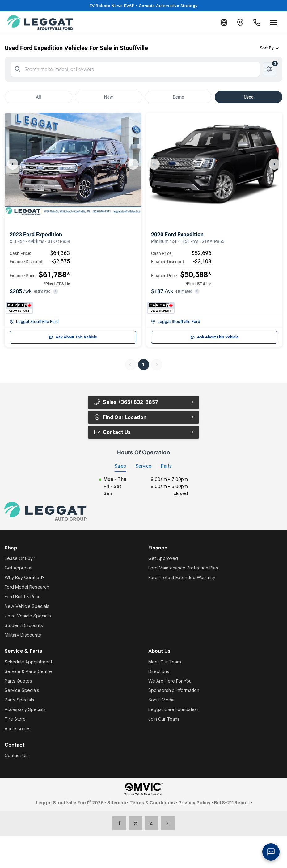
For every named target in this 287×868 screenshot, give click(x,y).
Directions (159, 672)
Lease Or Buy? (20, 559)
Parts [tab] (166, 466)
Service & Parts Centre (28, 672)
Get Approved (163, 559)
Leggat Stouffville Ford (34, 321)
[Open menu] (273, 23)
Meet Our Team (165, 662)
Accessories (18, 729)
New (108, 97)
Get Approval (18, 568)
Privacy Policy (194, 803)
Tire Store (15, 720)
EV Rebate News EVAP (144, 6)
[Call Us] (255, 23)
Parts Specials (19, 700)
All (38, 97)
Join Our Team (164, 720)
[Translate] (218, 23)
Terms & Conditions (152, 803)
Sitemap (117, 803)
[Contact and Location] (237, 23)
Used (249, 97)
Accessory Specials (25, 710)
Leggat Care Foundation (173, 710)
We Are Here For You (170, 681)
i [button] (56, 291)
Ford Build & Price (23, 597)
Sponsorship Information (174, 691)
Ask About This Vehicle (73, 337)
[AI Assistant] (271, 852)
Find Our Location (120, 417)
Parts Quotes (18, 681)
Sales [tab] (120, 466)
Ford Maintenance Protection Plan (183, 568)
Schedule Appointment (28, 662)
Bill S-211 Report (232, 803)
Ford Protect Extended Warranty (182, 578)
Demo (178, 97)
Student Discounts (24, 626)
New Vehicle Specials (27, 606)
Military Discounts (23, 635)
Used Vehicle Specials (28, 616)
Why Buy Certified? (25, 578)
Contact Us (112, 432)
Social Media (161, 700)
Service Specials (22, 691)
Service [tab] (143, 466)
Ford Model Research (27, 588)
